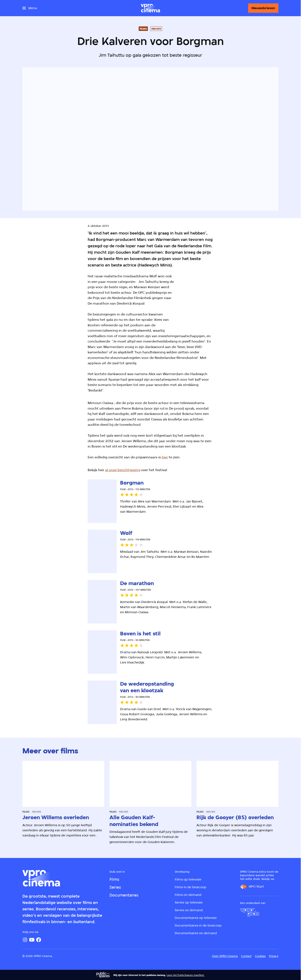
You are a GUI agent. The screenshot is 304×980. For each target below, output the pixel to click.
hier (165, 457)
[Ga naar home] (150, 8)
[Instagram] (25, 940)
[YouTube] (32, 940)
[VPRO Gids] (250, 912)
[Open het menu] (30, 8)
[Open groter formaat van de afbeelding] (218, 300)
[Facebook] (39, 940)
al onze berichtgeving (123, 470)
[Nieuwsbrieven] (263, 8)
